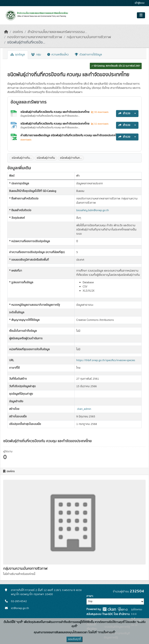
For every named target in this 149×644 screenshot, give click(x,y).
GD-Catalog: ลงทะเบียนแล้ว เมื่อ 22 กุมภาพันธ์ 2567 (116, 66)
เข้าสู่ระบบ (140, 3)
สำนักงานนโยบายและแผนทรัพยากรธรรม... (57, 32)
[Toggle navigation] (141, 15)
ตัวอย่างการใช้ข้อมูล (88, 55)
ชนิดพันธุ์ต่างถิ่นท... (71, 158)
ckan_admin (84, 409)
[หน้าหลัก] (6, 32)
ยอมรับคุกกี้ (74, 639)
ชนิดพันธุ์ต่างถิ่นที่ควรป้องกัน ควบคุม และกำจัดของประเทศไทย (55, 112)
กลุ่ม (36, 55)
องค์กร (18, 32)
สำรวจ (124, 113)
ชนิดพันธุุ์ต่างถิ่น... (22, 158)
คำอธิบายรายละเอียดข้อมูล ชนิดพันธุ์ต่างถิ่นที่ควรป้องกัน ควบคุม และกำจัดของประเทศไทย (71, 135)
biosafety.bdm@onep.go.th (93, 210)
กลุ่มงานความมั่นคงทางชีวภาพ (89, 37)
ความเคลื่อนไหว (58, 55)
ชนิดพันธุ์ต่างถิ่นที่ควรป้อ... (26, 43)
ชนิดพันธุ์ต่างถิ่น (46, 158)
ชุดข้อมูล (18, 55)
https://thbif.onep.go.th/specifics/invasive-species (106, 360)
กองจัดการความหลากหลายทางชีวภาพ (35, 37)
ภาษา (90, 596)
